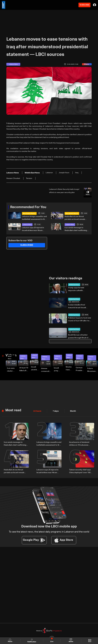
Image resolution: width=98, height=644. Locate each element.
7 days (55, 411)
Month (72, 411)
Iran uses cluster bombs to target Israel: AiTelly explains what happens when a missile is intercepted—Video (12, 370)
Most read (13, 410)
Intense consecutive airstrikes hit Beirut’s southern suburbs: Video (46, 370)
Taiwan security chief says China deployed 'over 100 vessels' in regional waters (80, 471)
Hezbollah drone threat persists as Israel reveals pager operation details (75, 218)
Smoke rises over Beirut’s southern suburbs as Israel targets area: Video (69, 369)
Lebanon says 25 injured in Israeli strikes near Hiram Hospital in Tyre (33, 229)
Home (10, 641)
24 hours (37, 411)
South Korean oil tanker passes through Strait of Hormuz (78, 337)
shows (71, 640)
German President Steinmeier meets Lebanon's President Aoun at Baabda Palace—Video (80, 369)
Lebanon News (27, 225)
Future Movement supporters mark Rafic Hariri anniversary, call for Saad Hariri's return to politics (92, 370)
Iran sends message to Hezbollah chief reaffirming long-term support (76, 229)
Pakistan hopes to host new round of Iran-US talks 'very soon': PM (80, 319)
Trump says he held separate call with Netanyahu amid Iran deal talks (79, 289)
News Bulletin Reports (29, 213)
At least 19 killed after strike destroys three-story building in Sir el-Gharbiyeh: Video (24, 369)
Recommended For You (28, 207)
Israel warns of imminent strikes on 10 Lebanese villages (79, 444)
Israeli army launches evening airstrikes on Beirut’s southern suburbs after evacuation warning (59, 370)
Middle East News (74, 285)
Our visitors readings (66, 278)
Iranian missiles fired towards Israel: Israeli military (77, 306)
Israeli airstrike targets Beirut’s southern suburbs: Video (35, 369)
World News (10, 358)
